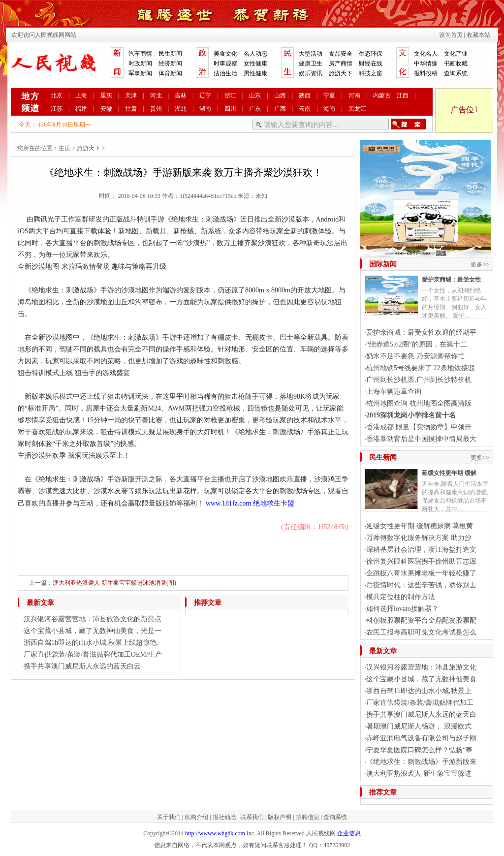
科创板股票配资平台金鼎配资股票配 (421, 620)
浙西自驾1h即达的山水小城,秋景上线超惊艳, (91, 643)
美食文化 (225, 54)
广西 (280, 109)
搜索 (409, 124)
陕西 (305, 95)
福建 (81, 109)
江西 (403, 95)
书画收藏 (456, 63)
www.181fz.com (228, 503)
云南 (305, 109)
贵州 (156, 109)
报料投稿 (426, 73)
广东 (255, 109)
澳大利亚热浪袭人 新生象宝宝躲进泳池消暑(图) (114, 583)
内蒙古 (382, 95)
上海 (81, 95)
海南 (329, 109)
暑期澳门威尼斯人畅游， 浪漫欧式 (419, 726)
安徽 (106, 109)
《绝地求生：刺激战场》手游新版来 (421, 762)
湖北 (181, 109)
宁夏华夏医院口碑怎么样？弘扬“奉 (419, 750)
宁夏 (329, 95)
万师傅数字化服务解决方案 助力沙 (419, 538)
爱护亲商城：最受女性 (451, 280)
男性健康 (255, 73)
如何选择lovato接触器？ (402, 609)
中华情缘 (426, 63)
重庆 (106, 95)
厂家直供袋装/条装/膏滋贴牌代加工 (420, 703)
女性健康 (255, 63)
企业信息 (349, 833)
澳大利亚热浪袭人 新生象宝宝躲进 (419, 774)
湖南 (205, 109)
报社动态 (224, 817)
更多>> (480, 264)
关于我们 (169, 817)
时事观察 (225, 63)
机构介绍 (196, 817)
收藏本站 (478, 35)
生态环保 (371, 54)
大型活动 (311, 54)
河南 (354, 95)
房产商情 (341, 63)
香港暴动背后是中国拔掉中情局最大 (421, 439)
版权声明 (280, 817)
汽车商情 (140, 54)
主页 (64, 148)
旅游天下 (341, 73)
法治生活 (225, 73)
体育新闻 (170, 73)
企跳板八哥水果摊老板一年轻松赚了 (421, 573)
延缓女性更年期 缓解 (449, 473)
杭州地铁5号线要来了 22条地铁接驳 (421, 368)
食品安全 (341, 54)
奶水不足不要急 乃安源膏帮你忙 (415, 356)
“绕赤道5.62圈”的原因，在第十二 (417, 344)
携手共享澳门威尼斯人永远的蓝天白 (421, 714)
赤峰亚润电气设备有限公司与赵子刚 (421, 738)
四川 (230, 109)
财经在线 (371, 63)
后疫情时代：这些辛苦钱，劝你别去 (421, 585)
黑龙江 (357, 109)
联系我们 (252, 817)
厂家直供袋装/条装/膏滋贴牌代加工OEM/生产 (93, 654)
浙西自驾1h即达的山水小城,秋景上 (419, 691)
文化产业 (456, 54)
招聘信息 (308, 817)
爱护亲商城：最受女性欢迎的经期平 (421, 333)
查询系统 (456, 73)
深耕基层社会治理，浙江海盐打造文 (421, 550)
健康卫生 (311, 63)
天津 (131, 95)
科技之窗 (371, 73)
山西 (280, 95)
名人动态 (255, 54)
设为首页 (451, 35)
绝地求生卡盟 (274, 503)
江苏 (57, 109)
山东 (255, 95)
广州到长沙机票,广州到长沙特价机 (419, 380)
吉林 (181, 95)
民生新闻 (170, 54)
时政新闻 (140, 63)
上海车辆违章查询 (394, 392)
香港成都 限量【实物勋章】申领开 (419, 427)
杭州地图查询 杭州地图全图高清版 (419, 403)
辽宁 (205, 95)
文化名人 (426, 54)
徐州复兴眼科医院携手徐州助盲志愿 (421, 561)
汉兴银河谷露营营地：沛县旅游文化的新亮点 (93, 619)
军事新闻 (140, 73)
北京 (57, 95)
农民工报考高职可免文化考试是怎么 (421, 632)
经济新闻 (170, 63)
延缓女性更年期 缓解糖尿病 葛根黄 (420, 526)
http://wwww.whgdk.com (215, 833)
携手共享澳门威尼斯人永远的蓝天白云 (82, 666)
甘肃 (131, 109)
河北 (156, 95)
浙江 (230, 95)
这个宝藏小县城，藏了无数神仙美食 (421, 679)
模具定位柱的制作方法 (401, 597)
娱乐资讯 (311, 73)
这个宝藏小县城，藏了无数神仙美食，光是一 (93, 631)
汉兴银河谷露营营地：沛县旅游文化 (421, 667)
